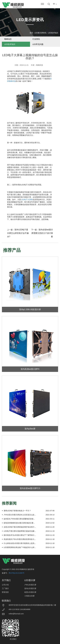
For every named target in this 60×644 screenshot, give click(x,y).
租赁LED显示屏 (30, 592)
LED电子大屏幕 (27, 200)
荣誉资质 (5, 592)
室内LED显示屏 (30, 588)
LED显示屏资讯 (40, 33)
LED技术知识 (53, 33)
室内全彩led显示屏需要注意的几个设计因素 (42, 233)
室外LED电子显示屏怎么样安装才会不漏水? (18, 233)
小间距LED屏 (29, 596)
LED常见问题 (38, 44)
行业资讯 (36, 39)
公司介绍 (5, 585)
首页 (31, 33)
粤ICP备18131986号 (17, 573)
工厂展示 (5, 588)
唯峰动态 (8, 39)
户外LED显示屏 (30, 585)
